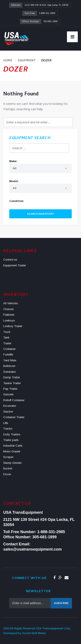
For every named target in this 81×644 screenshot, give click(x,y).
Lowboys (9, 320)
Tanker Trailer (12, 383)
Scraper (8, 457)
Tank (6, 338)
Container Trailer (14, 417)
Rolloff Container (14, 400)
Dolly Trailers (12, 434)
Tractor (8, 429)
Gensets (8, 394)
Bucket (8, 468)
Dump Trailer (12, 377)
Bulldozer (9, 366)
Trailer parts (11, 440)
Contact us (10, 260)
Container (9, 349)
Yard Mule (10, 360)
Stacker (8, 412)
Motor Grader (12, 451)
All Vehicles (11, 303)
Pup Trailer (10, 389)
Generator (10, 372)
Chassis (9, 309)
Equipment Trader (15, 265)
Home (8, 61)
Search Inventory (40, 214)
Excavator (10, 406)
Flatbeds (9, 315)
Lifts (6, 423)
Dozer (7, 474)
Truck (7, 332)
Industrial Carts (13, 446)
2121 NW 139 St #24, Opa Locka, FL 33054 (47, 5)
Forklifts (8, 355)
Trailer (7, 343)
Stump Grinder (12, 463)
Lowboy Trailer (13, 326)
